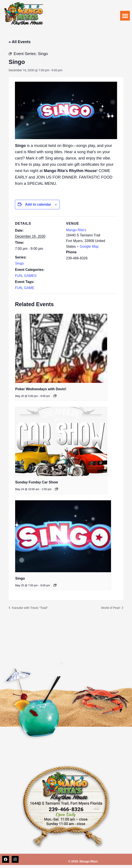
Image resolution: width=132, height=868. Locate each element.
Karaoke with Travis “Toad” (29, 608)
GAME (29, 288)
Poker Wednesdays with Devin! (41, 389)
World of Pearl (111, 608)
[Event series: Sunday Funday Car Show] (56, 489)
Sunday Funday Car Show (36, 482)
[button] (125, 16)
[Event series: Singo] (55, 585)
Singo (19, 263)
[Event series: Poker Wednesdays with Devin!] (55, 396)
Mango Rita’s (76, 230)
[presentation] (61, 348)
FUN (19, 276)
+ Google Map (88, 246)
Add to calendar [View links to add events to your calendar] (38, 204)
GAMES (30, 276)
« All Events (20, 42)
